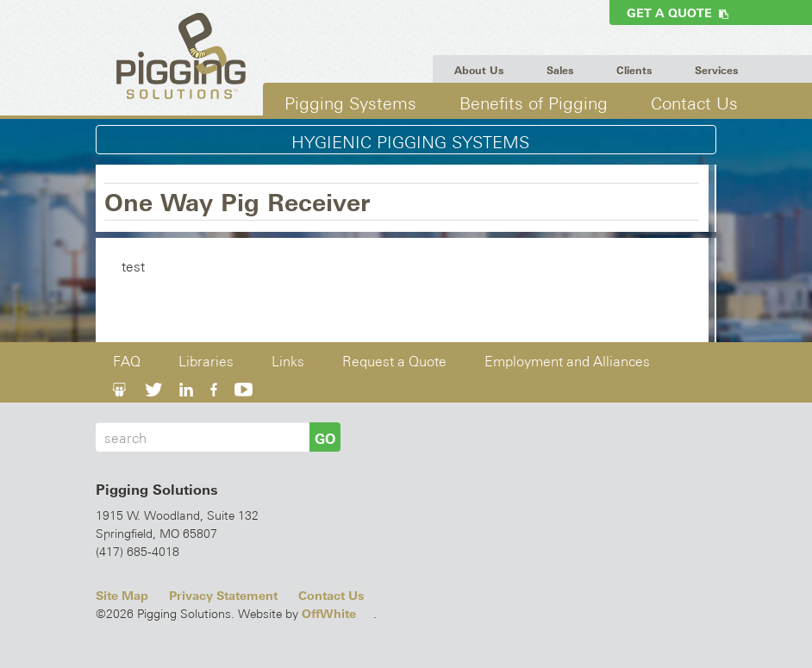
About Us (479, 71)
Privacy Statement (223, 596)
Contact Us (694, 103)
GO (325, 439)
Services (716, 71)
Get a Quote (678, 13)
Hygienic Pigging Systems (410, 142)
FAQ (127, 362)
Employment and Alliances (567, 362)
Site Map (122, 596)
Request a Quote (394, 362)
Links (288, 362)
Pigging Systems (350, 103)
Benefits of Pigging (534, 103)
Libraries (206, 362)
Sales (560, 71)
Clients (634, 71)
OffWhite (329, 614)
